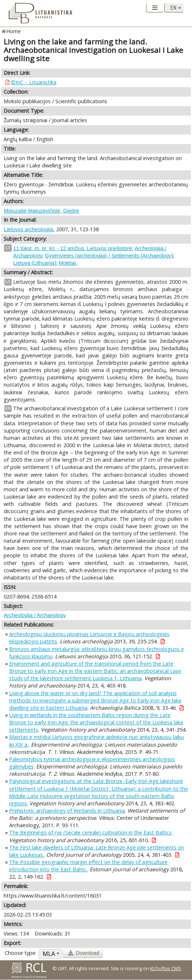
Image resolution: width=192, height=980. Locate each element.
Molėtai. (68, 263)
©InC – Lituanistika (34, 82)
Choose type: (21, 953)
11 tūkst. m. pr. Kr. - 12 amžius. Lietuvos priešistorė (73, 248)
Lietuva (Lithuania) (35, 263)
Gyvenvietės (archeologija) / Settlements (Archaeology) (109, 256)
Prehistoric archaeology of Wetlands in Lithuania (67, 811)
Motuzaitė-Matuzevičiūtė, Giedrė (41, 211)
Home (14, 31)
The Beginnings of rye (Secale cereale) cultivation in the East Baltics (90, 832)
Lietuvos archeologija (28, 229)
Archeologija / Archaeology (35, 615)
